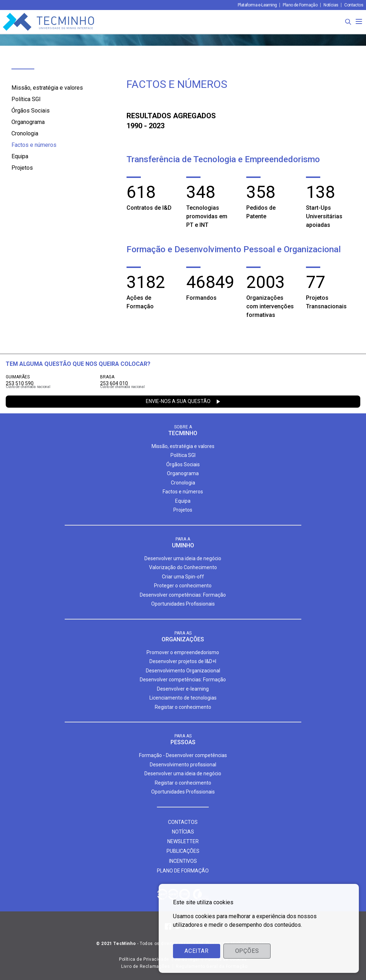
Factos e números (34, 145)
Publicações (183, 851)
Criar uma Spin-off (183, 577)
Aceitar (197, 951)
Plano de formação (183, 871)
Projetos (22, 168)
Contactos (354, 5)
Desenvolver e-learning (183, 689)
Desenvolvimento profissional (183, 765)
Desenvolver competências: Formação (183, 595)
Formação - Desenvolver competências (183, 755)
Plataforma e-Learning (257, 5)
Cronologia (25, 133)
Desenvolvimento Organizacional (183, 671)
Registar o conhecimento (183, 707)
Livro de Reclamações (145, 966)
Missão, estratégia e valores (47, 88)
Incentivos (183, 861)
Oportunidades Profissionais (183, 604)
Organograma (28, 122)
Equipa (20, 156)
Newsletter (183, 841)
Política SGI (26, 99)
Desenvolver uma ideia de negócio (183, 558)
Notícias (331, 5)
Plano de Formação (300, 5)
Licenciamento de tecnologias (183, 698)
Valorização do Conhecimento (183, 567)
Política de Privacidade (144, 959)
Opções (247, 951)
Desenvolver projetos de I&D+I (183, 661)
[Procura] (348, 22)
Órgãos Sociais (31, 111)
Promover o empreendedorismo (183, 652)
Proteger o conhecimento (183, 586)
